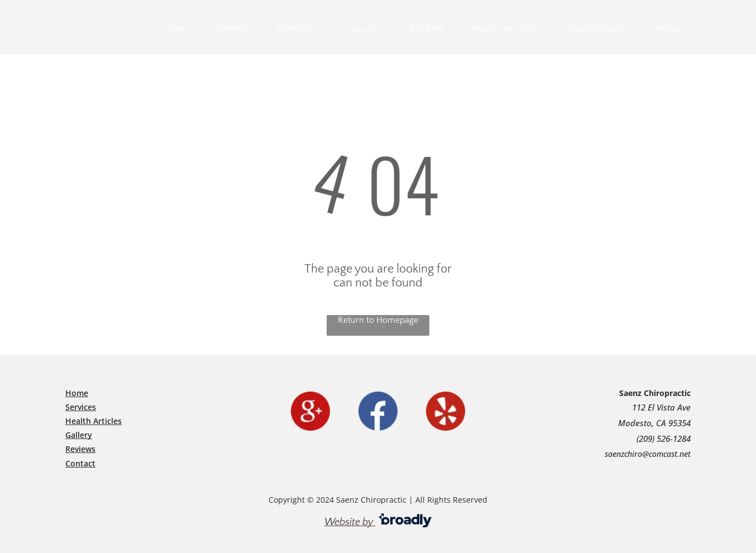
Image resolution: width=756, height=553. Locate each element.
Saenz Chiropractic (655, 393)
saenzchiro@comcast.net (648, 454)
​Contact (80, 463)
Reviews (80, 449)
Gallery (79, 435)
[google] (310, 411)
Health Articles (94, 421)
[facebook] (378, 411)
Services (81, 407)
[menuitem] (180, 29)
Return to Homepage (378, 320)
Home (77, 393)
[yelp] (446, 411)
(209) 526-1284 (664, 438)
